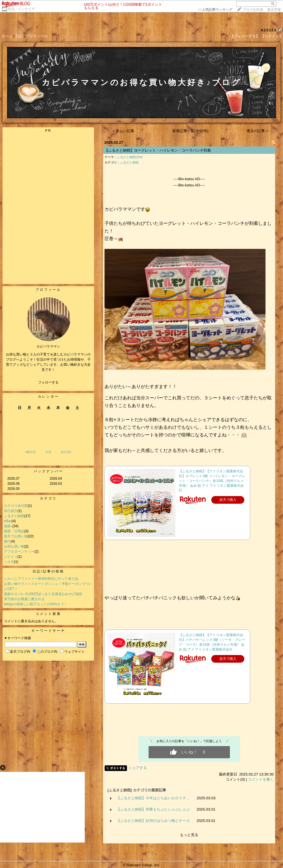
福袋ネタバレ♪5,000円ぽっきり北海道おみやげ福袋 (43, 594)
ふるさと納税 (14, 516)
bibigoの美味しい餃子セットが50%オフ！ (36, 604)
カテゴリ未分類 (16, 506)
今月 (48, 452)
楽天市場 (274, 10)
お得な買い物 (14, 546)
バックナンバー (48, 471)
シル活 (9, 562)
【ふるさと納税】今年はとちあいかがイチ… (153, 798)
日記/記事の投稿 (48, 571)
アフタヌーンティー (19, 552)
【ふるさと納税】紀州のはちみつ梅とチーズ (153, 821)
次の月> (66, 452)
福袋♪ (8, 526)
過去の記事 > (257, 131)
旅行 (7, 541)
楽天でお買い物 (16, 536)
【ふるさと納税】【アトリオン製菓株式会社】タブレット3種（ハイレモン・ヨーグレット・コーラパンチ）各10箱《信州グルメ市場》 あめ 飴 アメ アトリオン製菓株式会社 (212, 481)
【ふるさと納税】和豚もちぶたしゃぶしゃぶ (153, 809)
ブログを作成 (253, 10)
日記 (19, 36)
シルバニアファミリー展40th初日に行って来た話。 (43, 579)
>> (215, 10)
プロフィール (37, 36)
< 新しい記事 (124, 131)
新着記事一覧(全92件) (190, 131)
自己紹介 (11, 511)
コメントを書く (261, 779)
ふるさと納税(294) (130, 157)
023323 (269, 30)
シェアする (138, 768)
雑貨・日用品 (14, 531)
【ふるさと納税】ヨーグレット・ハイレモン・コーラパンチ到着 (158, 150)
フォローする (48, 382)
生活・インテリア (21, 9)
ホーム (7, 36)
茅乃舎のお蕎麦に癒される (24, 599)
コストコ (11, 557)
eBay (8, 521)
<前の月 (30, 452)
